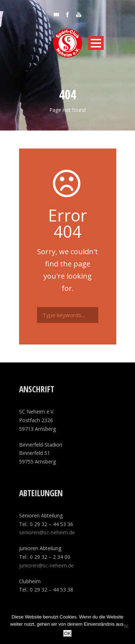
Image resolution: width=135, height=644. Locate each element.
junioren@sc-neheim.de (46, 565)
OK (67, 633)
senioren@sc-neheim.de (47, 532)
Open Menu (96, 43)
